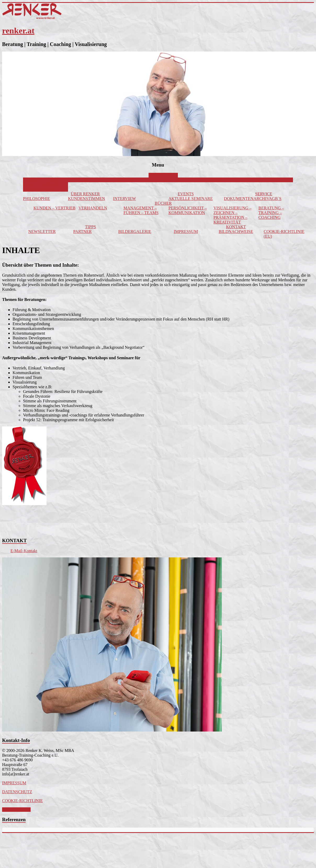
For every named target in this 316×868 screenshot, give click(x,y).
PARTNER (82, 232)
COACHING (169, 180)
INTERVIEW (125, 199)
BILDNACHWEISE (236, 232)
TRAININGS (124, 180)
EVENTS (186, 194)
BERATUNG (79, 180)
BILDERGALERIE (135, 232)
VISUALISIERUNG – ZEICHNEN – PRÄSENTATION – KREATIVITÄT (232, 215)
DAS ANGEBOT (163, 175)
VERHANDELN (93, 208)
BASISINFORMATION (43, 180)
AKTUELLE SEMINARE (191, 199)
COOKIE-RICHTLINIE (22, 801)
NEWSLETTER (42, 232)
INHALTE (257, 180)
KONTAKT (236, 227)
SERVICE (264, 194)
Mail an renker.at (16, 810)
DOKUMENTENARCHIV (246, 199)
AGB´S (275, 199)
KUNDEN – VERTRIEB (55, 208)
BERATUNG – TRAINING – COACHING (271, 213)
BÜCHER (163, 203)
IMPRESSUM (186, 232)
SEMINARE (214, 180)
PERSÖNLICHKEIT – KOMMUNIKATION (188, 210)
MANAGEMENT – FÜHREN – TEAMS (141, 210)
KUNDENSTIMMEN (86, 199)
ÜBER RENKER (85, 194)
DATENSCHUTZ (17, 792)
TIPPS (91, 227)
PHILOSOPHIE (36, 199)
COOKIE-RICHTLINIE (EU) (284, 234)
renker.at (18, 31)
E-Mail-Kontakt (24, 551)
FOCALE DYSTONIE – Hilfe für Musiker (44, 187)
